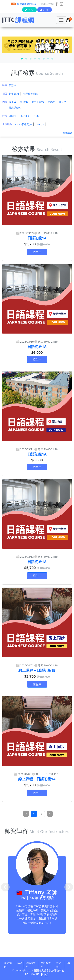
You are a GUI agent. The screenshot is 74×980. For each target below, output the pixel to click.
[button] (22, 59)
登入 (31, 10)
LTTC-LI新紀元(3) (23, 124)
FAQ (19, 963)
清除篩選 (67, 133)
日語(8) (13, 85)
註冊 (46, 10)
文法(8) (51, 102)
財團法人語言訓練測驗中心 (49, 970)
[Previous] (26, 814)
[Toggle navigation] (61, 20)
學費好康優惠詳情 (27, 4)
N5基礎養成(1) (30, 94)
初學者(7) (14, 94)
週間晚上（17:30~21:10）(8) (24, 116)
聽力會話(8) (38, 102)
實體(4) (24, 102)
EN (68, 963)
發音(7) (63, 102)
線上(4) (13, 102)
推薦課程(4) (15, 108)
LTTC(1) (39, 124)
